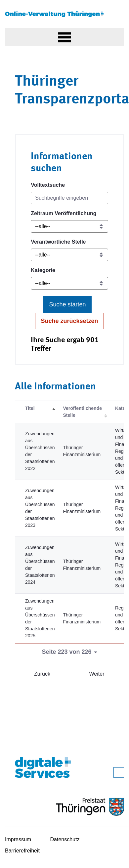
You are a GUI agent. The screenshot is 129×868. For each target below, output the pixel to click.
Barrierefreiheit (22, 851)
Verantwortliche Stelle (58, 242)
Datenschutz (65, 839)
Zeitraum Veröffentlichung (64, 213)
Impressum (18, 839)
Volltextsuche (48, 185)
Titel (30, 408)
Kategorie (43, 270)
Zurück (42, 674)
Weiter (97, 674)
